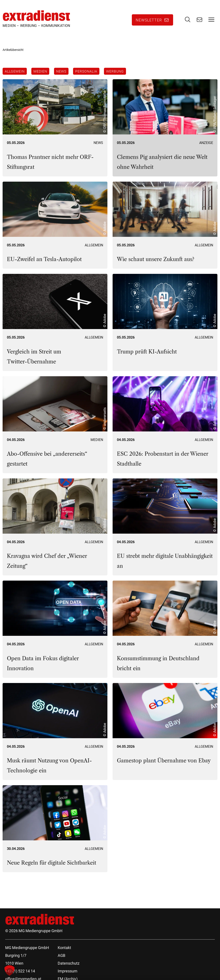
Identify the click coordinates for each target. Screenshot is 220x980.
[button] (10, 970)
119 (49, 889)
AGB (61, 957)
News (62, 72)
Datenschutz (69, 965)
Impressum (68, 972)
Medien (41, 72)
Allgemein (15, 72)
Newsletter (149, 20)
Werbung (117, 72)
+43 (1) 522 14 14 (20, 972)
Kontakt (64, 949)
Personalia (88, 72)
